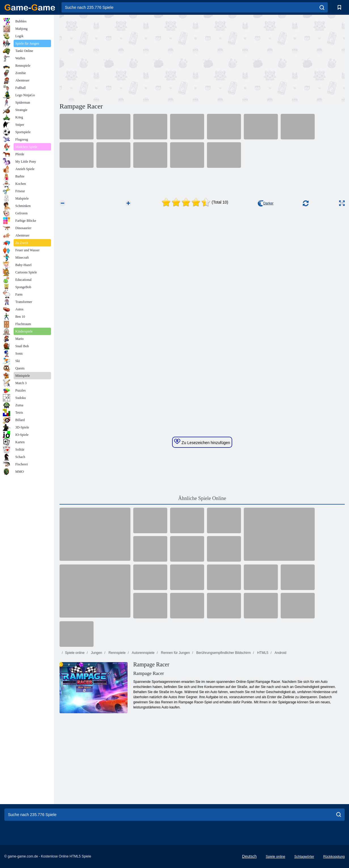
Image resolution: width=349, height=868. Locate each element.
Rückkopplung (334, 857)
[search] (322, 7)
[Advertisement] (131, 58)
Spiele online (75, 653)
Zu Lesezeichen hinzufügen (202, 442)
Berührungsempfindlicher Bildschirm (223, 653)
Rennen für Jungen (175, 653)
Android (280, 653)
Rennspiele (116, 653)
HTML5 (262, 653)
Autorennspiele (143, 653)
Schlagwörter (304, 857)
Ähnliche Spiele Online (202, 498)
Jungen (96, 653)
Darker (266, 203)
